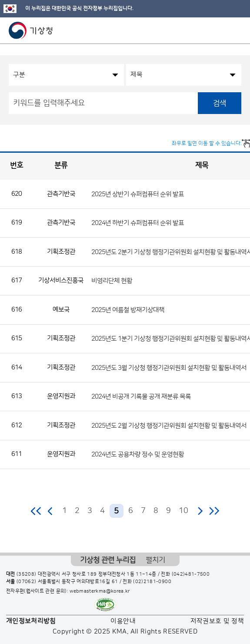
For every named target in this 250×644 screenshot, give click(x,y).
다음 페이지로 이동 (200, 511)
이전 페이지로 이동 (50, 511)
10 (183, 511)
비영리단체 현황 (112, 281)
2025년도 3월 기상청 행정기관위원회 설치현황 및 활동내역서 (169, 367)
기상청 (31, 30)
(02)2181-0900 (152, 582)
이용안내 (123, 621)
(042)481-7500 (191, 574)
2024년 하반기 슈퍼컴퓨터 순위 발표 (138, 223)
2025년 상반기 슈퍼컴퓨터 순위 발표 (138, 194)
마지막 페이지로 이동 (214, 511)
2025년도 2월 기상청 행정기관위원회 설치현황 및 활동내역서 (169, 425)
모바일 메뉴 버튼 (236, 30)
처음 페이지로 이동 (36, 511)
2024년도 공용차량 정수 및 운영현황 (138, 454)
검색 (220, 103)
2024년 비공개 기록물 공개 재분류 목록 (141, 397)
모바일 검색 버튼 (222, 30)
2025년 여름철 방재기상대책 (128, 310)
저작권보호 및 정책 (217, 621)
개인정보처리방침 (31, 621)
